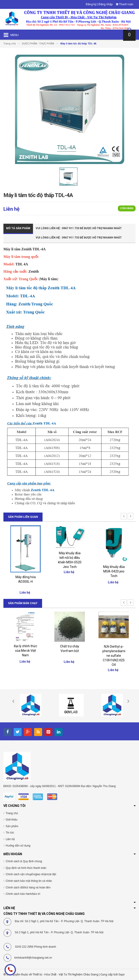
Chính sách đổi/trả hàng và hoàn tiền (28, 888)
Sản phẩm (12, 826)
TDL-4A (39, 249)
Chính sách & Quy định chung (24, 861)
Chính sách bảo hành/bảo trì (23, 894)
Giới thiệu (11, 820)
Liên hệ (10, 839)
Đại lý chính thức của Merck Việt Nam (25, 651)
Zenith (26, 249)
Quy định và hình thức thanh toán (26, 868)
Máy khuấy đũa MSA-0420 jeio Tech (114, 571)
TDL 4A (22, 264)
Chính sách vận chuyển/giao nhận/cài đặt (31, 874)
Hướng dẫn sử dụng (18, 846)
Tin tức (10, 833)
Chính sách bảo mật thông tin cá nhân (29, 881)
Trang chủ (12, 813)
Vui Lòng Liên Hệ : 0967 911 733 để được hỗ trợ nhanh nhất (79, 228)
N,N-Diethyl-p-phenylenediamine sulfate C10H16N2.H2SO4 (114, 656)
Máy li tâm (12, 249)
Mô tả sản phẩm (18, 228)
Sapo (121, 975)
